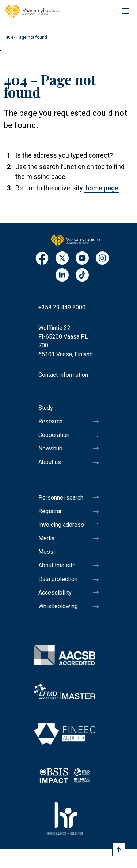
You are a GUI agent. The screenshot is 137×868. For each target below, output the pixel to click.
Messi (47, 552)
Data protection (58, 579)
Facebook (42, 259)
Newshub (50, 448)
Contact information (63, 375)
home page (102, 188)
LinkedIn (62, 275)
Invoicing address (61, 525)
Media (46, 538)
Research (50, 421)
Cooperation (54, 435)
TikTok (82, 275)
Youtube (82, 259)
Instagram (102, 259)
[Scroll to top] (119, 850)
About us (50, 462)
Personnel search (61, 498)
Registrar (50, 511)
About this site (57, 565)
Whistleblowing (58, 606)
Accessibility (55, 593)
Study (46, 408)
